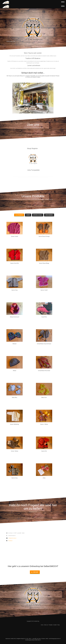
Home (42, 625)
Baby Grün (44, 397)
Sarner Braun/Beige (44, 263)
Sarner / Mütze (44, 424)
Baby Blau (15, 397)
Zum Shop (35, 572)
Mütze (15, 371)
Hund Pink (44, 317)
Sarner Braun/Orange (44, 236)
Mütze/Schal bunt (15, 317)
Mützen (15, 344)
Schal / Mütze (15, 451)
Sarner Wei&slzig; (15, 424)
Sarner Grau (15, 290)
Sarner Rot (44, 451)
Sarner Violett (15, 236)
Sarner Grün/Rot (15, 263)
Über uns (46, 625)
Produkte (51, 625)
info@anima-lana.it (11, 538)
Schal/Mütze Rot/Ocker (44, 371)
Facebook (9, 541)
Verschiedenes (49, 215)
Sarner (28, 215)
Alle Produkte (19, 215)
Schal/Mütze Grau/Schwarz (44, 344)
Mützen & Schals (38, 215)
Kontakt (55, 625)
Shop (59, 625)
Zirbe (44, 478)
